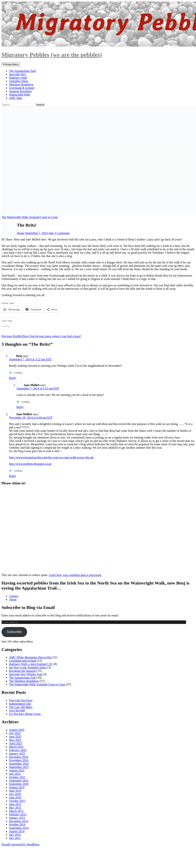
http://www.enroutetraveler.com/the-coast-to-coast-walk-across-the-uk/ (52, 457)
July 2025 (15, 733)
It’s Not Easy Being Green (25, 714)
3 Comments (62, 233)
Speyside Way (17, 74)
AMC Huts (16, 98)
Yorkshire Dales (19, 81)
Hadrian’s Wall (18, 78)
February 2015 (18, 814)
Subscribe (14, 632)
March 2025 (16, 747)
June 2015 (15, 804)
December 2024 (19, 757)
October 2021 (17, 777)
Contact (14, 596)
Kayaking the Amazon (22, 671)
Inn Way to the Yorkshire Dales (28, 667)
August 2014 (17, 831)
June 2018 (15, 797)
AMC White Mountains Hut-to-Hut (30, 657)
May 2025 (15, 740)
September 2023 (19, 767)
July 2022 (15, 774)
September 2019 (19, 784)
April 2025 (16, 743)
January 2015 (17, 818)
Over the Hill (17, 710)
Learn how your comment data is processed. (75, 575)
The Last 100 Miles (21, 707)
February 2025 (18, 750)
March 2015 (16, 811)
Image (21, 233)
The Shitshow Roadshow (24, 681)
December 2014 (19, 821)
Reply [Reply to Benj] (13, 378)
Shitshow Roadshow (21, 84)
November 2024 (19, 760)
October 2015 (17, 801)
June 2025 (15, 737)
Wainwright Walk (19, 95)
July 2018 (15, 794)
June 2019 (15, 791)
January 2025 (17, 753)
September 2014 (19, 828)
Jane (51, 233)
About (13, 599)
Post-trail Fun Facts (21, 700)
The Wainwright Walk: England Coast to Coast (30, 217)
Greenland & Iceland (22, 88)
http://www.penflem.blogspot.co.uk (30, 464)
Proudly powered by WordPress (20, 844)
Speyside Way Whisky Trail (26, 674)
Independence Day (20, 704)
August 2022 (17, 770)
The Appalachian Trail (22, 71)
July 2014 (15, 835)
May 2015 (15, 808)
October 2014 (17, 825)
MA (12, 336)
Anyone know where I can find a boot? (52, 336)
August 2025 (17, 730)
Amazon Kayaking (20, 91)
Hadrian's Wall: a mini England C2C (31, 664)
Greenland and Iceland (23, 661)
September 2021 (19, 781)
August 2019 (17, 787)
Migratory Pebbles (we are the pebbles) (52, 55)
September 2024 (19, 764)
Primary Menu (11, 64)
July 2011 (15, 838)
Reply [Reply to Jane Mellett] (20, 407)
